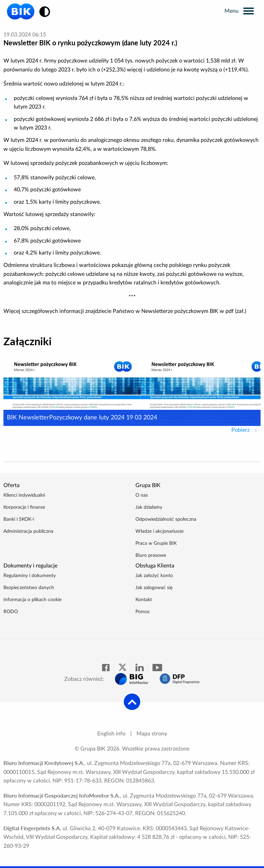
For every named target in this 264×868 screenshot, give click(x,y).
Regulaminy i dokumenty (30, 576)
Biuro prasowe (151, 555)
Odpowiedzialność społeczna (166, 519)
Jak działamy (149, 507)
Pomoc (143, 612)
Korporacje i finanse (24, 507)
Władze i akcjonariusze (159, 531)
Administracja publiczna (28, 531)
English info (111, 734)
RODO (11, 612)
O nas (142, 495)
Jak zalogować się (154, 588)
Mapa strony (152, 734)
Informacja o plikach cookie (32, 600)
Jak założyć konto (154, 576)
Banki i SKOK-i (19, 519)
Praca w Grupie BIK (156, 543)
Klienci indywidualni (24, 495)
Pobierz (246, 429)
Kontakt (144, 600)
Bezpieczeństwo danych (29, 588)
